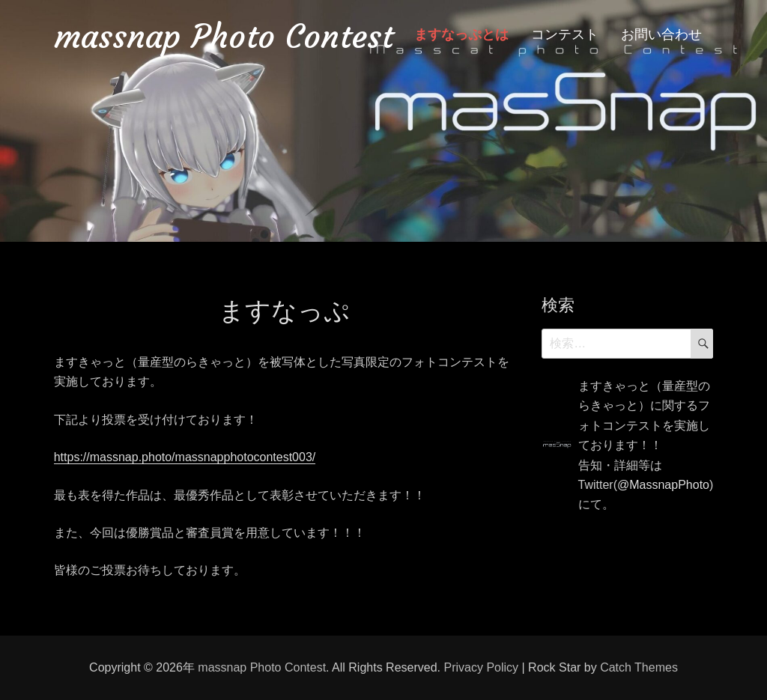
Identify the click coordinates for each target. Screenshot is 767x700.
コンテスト (565, 34)
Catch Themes (639, 667)
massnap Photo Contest (224, 36)
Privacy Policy (481, 667)
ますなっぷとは (461, 34)
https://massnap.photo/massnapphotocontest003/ (185, 457)
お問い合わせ (661, 34)
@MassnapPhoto (663, 485)
